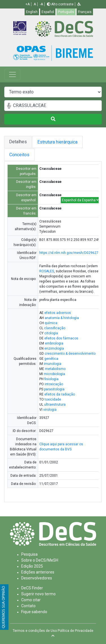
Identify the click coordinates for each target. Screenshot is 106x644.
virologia (50, 410)
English (32, 12)
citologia (51, 333)
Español (48, 12)
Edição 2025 (32, 566)
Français (85, 12)
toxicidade (53, 399)
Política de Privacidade (75, 631)
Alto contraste (60, 4)
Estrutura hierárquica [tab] (59, 142)
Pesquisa (29, 554)
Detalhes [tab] (18, 142)
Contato (28, 606)
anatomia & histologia (62, 318)
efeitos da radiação (60, 394)
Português (66, 12)
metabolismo (55, 369)
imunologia (53, 364)
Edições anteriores (38, 572)
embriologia (54, 343)
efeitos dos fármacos (61, 338)
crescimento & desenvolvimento (70, 354)
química (51, 323)
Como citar (31, 600)
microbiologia (54, 374)
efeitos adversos (58, 313)
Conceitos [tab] (25, 155)
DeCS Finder (32, 588)
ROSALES (47, 271)
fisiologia (51, 379)
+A (28, 4)
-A (41, 4)
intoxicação (54, 384)
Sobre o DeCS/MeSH (40, 560)
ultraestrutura (55, 405)
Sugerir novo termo (38, 594)
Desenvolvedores (37, 578)
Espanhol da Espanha (80, 200)
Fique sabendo (34, 612)
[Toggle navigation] (12, 74)
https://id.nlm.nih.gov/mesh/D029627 (69, 253)
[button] (79, 4)
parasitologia (54, 389)
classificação (55, 328)
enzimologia (54, 348)
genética (51, 359)
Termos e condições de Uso (35, 631)
